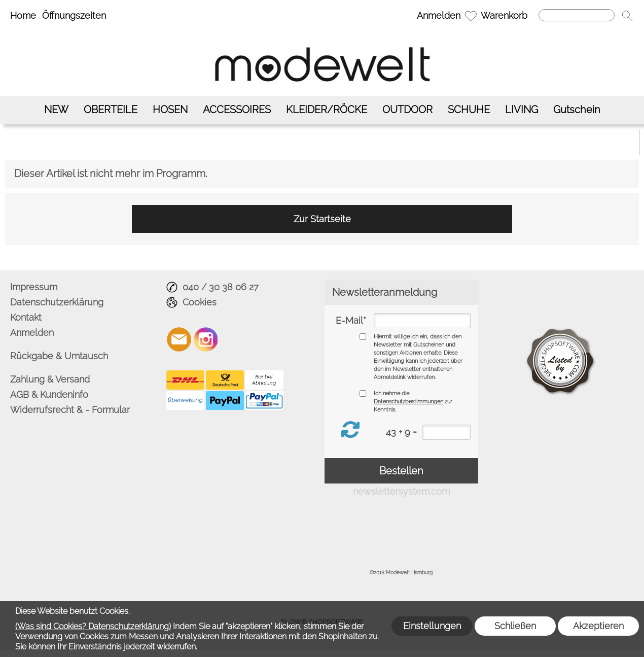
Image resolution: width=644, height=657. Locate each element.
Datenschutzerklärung (57, 302)
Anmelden (439, 15)
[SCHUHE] (469, 110)
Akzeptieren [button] (598, 626)
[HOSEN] (170, 110)
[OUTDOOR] (407, 110)
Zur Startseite (322, 219)
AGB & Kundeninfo (49, 394)
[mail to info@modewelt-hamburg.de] (179, 339)
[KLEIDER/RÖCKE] (327, 110)
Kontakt (26, 317)
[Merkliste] (471, 16)
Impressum (34, 287)
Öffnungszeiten (74, 15)
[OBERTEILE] (111, 110)
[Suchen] (577, 15)
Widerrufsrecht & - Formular (70, 410)
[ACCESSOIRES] (237, 110)
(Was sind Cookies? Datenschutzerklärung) (93, 626)
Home (23, 15)
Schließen (515, 626)
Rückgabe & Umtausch (59, 356)
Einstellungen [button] (432, 626)
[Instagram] (206, 339)
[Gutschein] (577, 110)
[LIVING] (522, 110)
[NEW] (56, 110)
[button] (627, 16)
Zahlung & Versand (50, 379)
